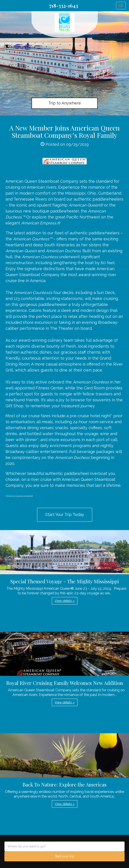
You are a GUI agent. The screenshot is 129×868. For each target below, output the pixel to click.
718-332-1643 (64, 6)
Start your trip (64, 856)
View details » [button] (65, 601)
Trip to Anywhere (65, 103)
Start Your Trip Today (65, 515)
